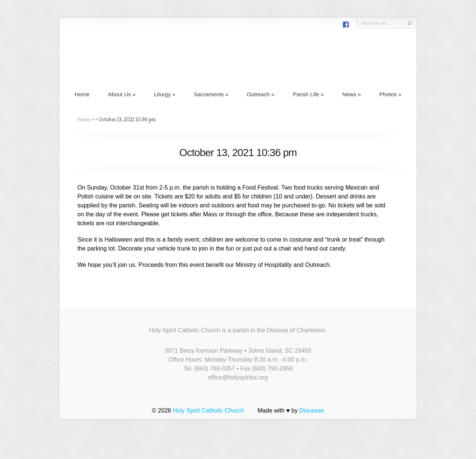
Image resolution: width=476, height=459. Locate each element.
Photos (390, 94)
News (351, 94)
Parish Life (308, 94)
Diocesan (312, 410)
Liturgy (165, 94)
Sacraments (211, 94)
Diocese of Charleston (296, 330)
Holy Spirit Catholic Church (208, 410)
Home (82, 94)
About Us (122, 94)
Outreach (261, 94)
